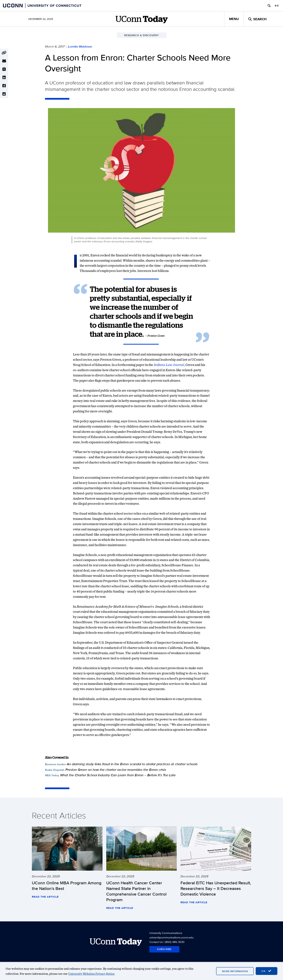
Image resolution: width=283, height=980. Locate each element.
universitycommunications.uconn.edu (171, 937)
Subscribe (164, 949)
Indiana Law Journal (169, 365)
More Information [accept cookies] (235, 971)
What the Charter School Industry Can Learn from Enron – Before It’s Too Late (118, 775)
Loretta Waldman (80, 46)
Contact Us (156, 942)
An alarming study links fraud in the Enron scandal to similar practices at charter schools (132, 764)
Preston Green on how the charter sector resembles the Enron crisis (116, 770)
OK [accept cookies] (267, 971)
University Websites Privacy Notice (91, 974)
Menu (234, 19)
